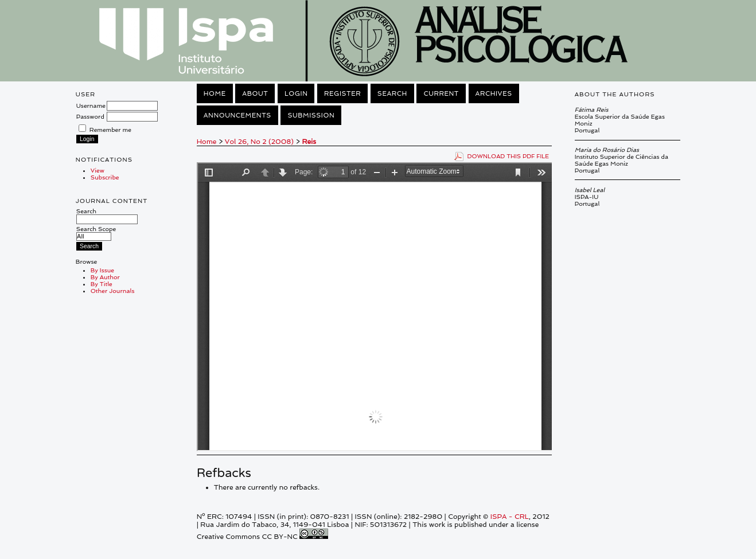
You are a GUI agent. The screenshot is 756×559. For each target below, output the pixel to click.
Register (342, 93)
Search (107, 215)
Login (296, 93)
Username (91, 105)
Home (215, 93)
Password (90, 116)
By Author (105, 277)
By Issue (102, 270)
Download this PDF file (508, 156)
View (98, 170)
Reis (309, 142)
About (255, 93)
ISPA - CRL (510, 517)
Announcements (237, 115)
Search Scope (96, 232)
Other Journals (113, 291)
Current (441, 93)
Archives (494, 93)
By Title (102, 284)
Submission (311, 115)
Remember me (110, 130)
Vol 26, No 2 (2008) (259, 142)
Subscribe (105, 177)
